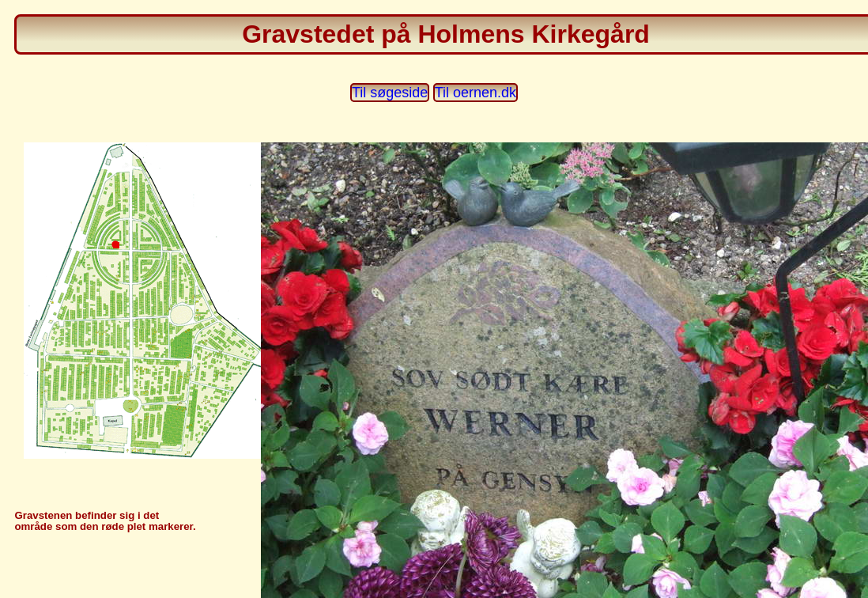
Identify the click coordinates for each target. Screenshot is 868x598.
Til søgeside (390, 93)
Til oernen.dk (476, 93)
